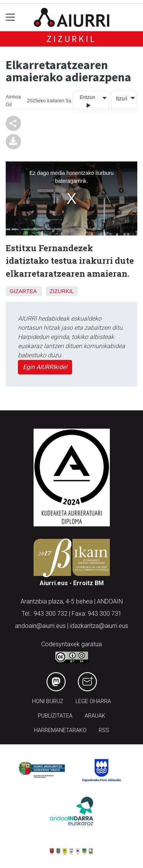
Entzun (87, 101)
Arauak (95, 716)
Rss (104, 730)
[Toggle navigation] (10, 17)
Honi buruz (48, 701)
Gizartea (23, 291)
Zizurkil (71, 39)
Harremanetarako (60, 730)
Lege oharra (93, 701)
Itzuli (121, 98)
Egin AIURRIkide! (45, 367)
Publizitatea (55, 716)
